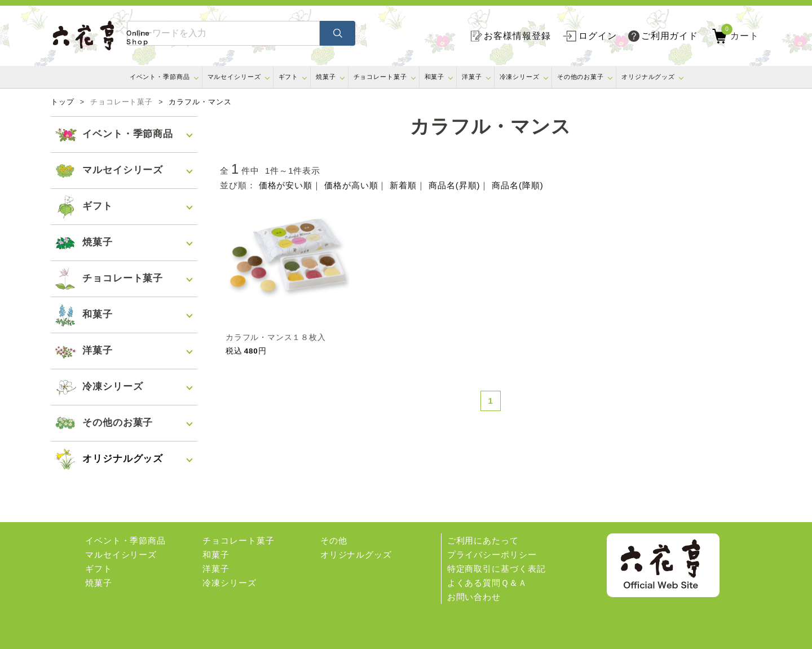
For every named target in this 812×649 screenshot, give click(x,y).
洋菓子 (472, 77)
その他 (334, 540)
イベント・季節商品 (160, 77)
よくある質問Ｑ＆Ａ (487, 583)
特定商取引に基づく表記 (497, 569)
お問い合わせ (474, 597)
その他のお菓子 (581, 77)
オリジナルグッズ (648, 77)
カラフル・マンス (200, 102)
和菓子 (435, 77)
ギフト (289, 77)
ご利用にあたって (483, 540)
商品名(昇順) (454, 185)
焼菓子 (326, 77)
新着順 (403, 185)
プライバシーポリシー (492, 555)
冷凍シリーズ (520, 77)
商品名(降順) (517, 185)
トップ (63, 102)
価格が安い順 (286, 185)
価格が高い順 (351, 185)
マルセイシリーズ (234, 77)
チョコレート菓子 (380, 77)
